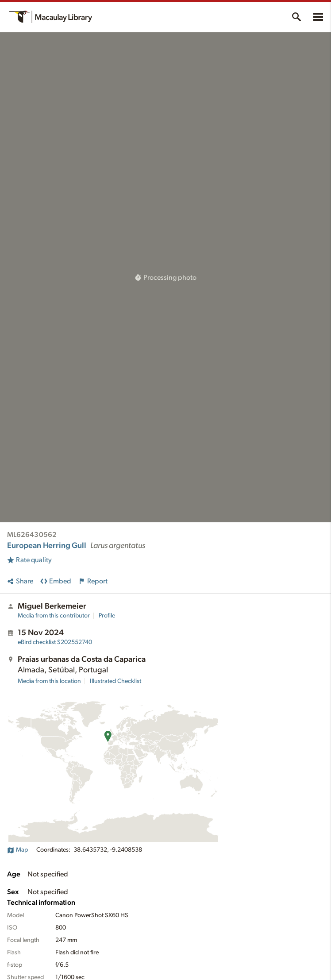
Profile (107, 616)
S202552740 (55, 642)
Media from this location (49, 681)
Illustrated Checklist (115, 681)
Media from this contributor (54, 616)
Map (17, 850)
